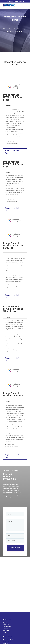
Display (5, 632)
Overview (8, 105)
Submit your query (15, 545)
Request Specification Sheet (13, 152)
